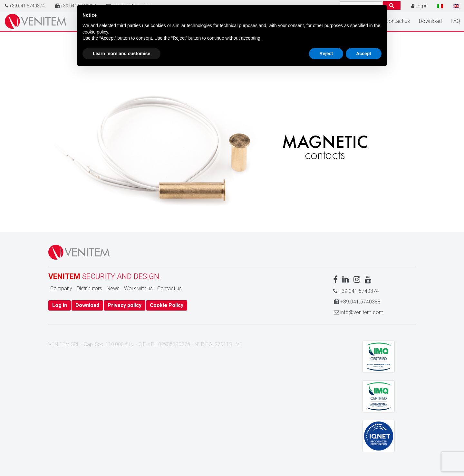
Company (61, 288)
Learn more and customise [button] (121, 54)
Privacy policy (125, 305)
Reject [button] (326, 54)
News (113, 288)
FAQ (455, 21)
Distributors (89, 288)
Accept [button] (364, 54)
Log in (60, 305)
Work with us (138, 288)
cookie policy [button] (95, 32)
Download (430, 21)
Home (35, 21)
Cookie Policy (167, 305)
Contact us (398, 21)
